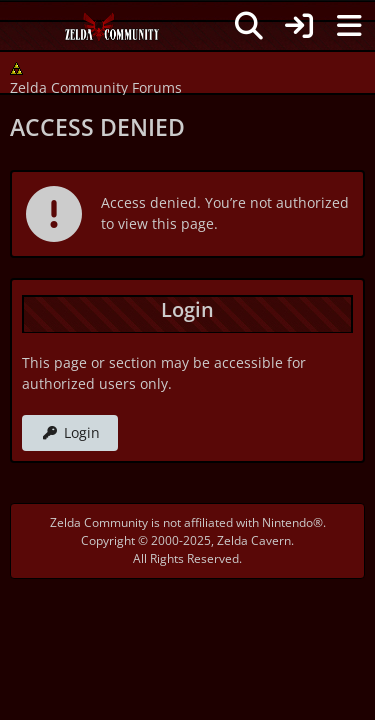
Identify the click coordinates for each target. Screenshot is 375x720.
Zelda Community (99, 522)
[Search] (249, 26)
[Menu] (349, 26)
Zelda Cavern (254, 540)
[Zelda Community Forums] (112, 32)
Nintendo (287, 522)
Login (70, 432)
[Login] (299, 26)
